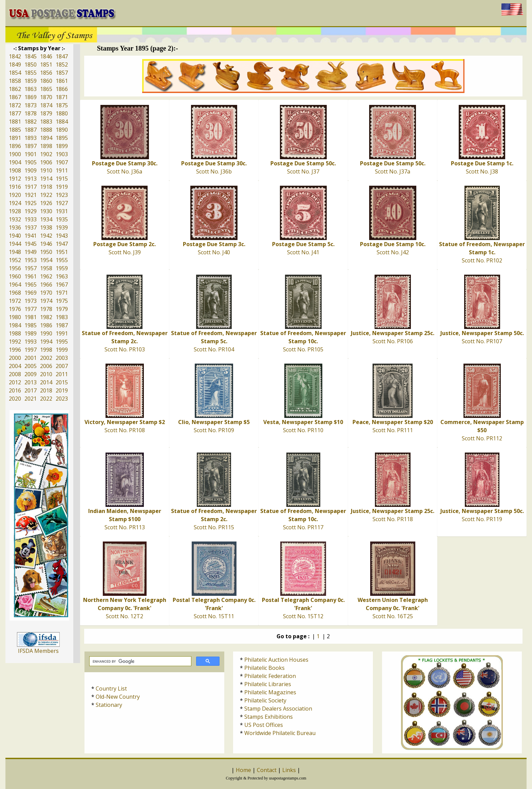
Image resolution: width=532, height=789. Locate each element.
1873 (31, 105)
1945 (31, 244)
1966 (46, 285)
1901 (31, 154)
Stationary (109, 705)
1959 (62, 268)
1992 (15, 342)
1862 (15, 89)
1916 (15, 187)
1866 (62, 89)
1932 (15, 219)
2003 (62, 358)
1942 (46, 236)
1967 (62, 285)
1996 (15, 350)
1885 (15, 130)
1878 (31, 113)
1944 (15, 244)
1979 (62, 309)
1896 (15, 146)
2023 (62, 399)
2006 (46, 366)
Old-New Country (118, 697)
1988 (15, 333)
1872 (15, 105)
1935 (62, 219)
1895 (62, 138)
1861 (62, 81)
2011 (62, 374)
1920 (15, 195)
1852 (62, 65)
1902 (46, 154)
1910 (46, 170)
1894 (46, 138)
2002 (46, 358)
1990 (46, 333)
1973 (31, 301)
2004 (15, 366)
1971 (62, 293)
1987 (62, 325)
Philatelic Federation (270, 676)
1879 (46, 113)
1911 (62, 170)
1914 (46, 179)
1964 (15, 285)
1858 (15, 81)
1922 (46, 195)
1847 (62, 56)
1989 (31, 333)
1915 (62, 179)
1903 (62, 154)
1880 (62, 113)
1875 (62, 105)
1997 (31, 350)
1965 (31, 285)
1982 (46, 317)
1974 (46, 301)
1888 (46, 130)
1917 (31, 187)
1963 (62, 276)
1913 (31, 179)
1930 (46, 211)
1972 (15, 301)
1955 (62, 260)
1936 (15, 227)
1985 (31, 325)
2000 (15, 358)
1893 (31, 138)
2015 (62, 382)
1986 (46, 325)
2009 (31, 374)
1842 (15, 56)
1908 (15, 170)
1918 (46, 187)
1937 (31, 227)
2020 (15, 399)
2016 (15, 390)
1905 (31, 162)
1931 (62, 211)
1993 (31, 342)
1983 (62, 317)
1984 (15, 325)
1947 (62, 244)
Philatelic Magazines (270, 692)
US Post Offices (264, 725)
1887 (31, 130)
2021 (31, 399)
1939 (62, 227)
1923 (62, 195)
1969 (31, 293)
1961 (31, 276)
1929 (31, 211)
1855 (31, 73)
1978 (46, 309)
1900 (15, 154)
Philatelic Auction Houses (276, 660)
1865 (46, 89)
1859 (31, 81)
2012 (15, 382)
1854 (15, 73)
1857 (62, 73)
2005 (31, 366)
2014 (46, 382)
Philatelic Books (264, 668)
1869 (31, 97)
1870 (46, 97)
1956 (15, 268)
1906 (46, 162)
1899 (62, 146)
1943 (62, 236)
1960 (15, 276)
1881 (15, 122)
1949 (31, 252)
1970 (46, 293)
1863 (31, 89)
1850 (31, 65)
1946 (46, 244)
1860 (46, 81)
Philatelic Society (265, 700)
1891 (15, 138)
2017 (31, 390)
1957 (31, 268)
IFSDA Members (38, 651)
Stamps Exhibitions (269, 717)
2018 (46, 390)
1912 (15, 179)
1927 (62, 203)
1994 (46, 342)
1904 (15, 162)
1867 (15, 97)
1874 (46, 105)
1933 (31, 219)
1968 (15, 293)
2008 (15, 374)
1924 (15, 203)
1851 (46, 65)
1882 (31, 122)
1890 (62, 130)
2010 (46, 374)
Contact (267, 770)
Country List (111, 689)
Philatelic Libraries (268, 684)
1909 (31, 170)
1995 (62, 342)
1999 (62, 350)
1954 (46, 260)
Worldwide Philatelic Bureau (280, 733)
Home (243, 770)
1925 (31, 203)
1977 (31, 309)
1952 (15, 260)
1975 (62, 301)
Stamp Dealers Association (278, 709)
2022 (46, 399)
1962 (46, 276)
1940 (15, 236)
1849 (15, 65)
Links (289, 770)
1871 (62, 97)
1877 (15, 113)
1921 (31, 195)
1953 (31, 260)
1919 (62, 187)
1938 (46, 227)
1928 (15, 211)
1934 (46, 219)
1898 (46, 146)
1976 (15, 309)
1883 (46, 122)
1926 (46, 203)
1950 (46, 252)
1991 (62, 333)
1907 (62, 162)
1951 (62, 252)
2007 (62, 366)
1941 (31, 236)
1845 (31, 56)
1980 (15, 317)
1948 (15, 252)
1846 (46, 56)
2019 (62, 390)
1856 (46, 73)
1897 (31, 146)
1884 (62, 122)
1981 (31, 317)
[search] (140, 661)
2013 (31, 382)
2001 (31, 358)
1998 (46, 350)
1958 (46, 268)
